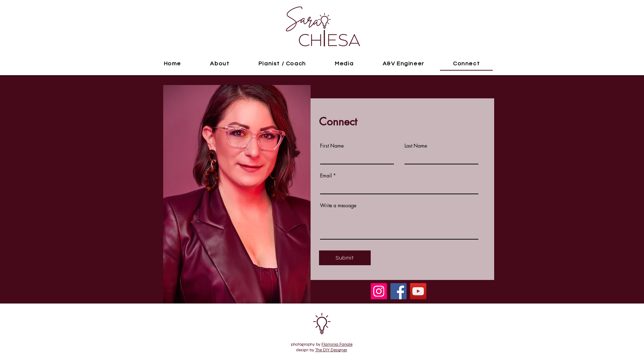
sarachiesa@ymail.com (175, 331)
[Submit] (345, 258)
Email (326, 176)
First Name (332, 146)
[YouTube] (418, 291)
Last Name (416, 146)
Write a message (338, 205)
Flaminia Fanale (337, 344)
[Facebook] (398, 291)
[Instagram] (379, 291)
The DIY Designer (331, 350)
